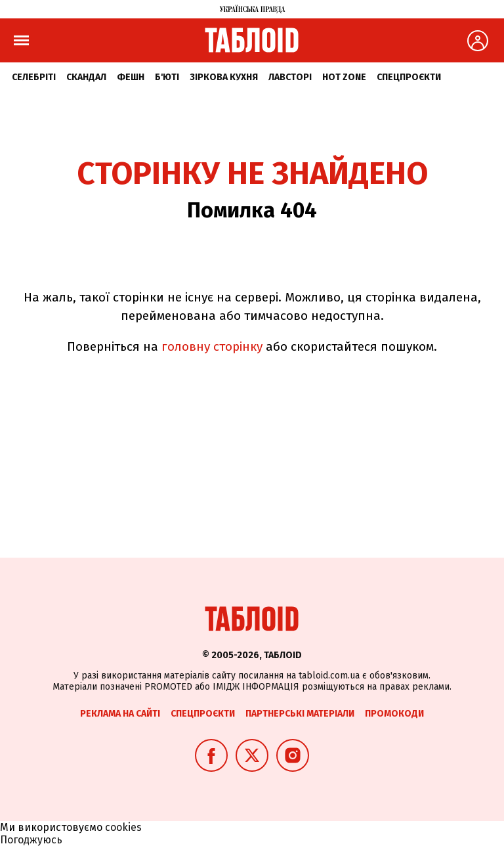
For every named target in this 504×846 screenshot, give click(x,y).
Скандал (86, 77)
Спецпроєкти (409, 77)
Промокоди (394, 714)
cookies (123, 827)
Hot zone (344, 77)
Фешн (131, 77)
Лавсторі (290, 77)
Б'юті (167, 77)
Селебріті (34, 77)
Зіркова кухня (224, 77)
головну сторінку (212, 346)
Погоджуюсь (31, 840)
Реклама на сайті (120, 714)
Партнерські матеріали (300, 714)
